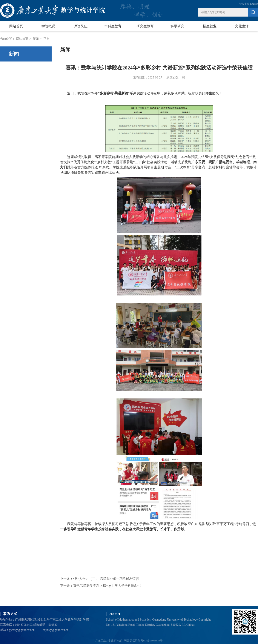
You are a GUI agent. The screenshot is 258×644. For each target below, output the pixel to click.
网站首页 (16, 26)
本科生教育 (113, 26)
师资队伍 (81, 26)
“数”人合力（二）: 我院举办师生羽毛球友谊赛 (106, 579)
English (254, 4)
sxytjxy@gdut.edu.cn (56, 630)
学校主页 (244, 4)
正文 (46, 39)
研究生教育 (145, 26)
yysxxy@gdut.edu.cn (22, 630)
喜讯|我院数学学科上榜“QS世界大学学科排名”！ (108, 586)
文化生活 (242, 26)
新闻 (36, 39)
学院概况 (48, 26)
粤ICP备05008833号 (152, 641)
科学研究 (177, 26)
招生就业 (210, 26)
